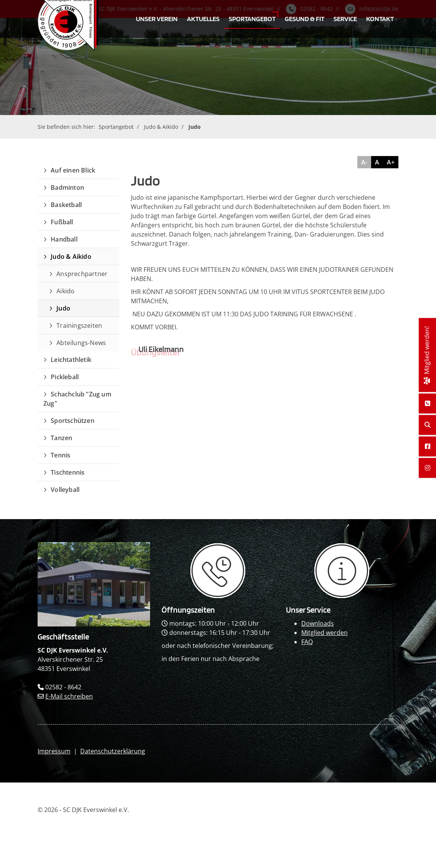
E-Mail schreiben (69, 696)
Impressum (54, 751)
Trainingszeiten (79, 325)
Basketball (66, 205)
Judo (195, 127)
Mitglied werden (325, 633)
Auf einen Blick (73, 170)
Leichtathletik (71, 360)
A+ (391, 162)
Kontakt (380, 18)
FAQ (307, 642)
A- (364, 162)
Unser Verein (157, 18)
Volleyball (65, 490)
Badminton (67, 187)
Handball (64, 239)
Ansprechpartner (82, 274)
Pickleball (65, 377)
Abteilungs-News (81, 343)
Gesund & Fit (305, 18)
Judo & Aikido (161, 127)
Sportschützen (73, 421)
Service (345, 18)
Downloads (318, 623)
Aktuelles (203, 18)
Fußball (62, 222)
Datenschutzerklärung (113, 751)
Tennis (60, 455)
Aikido (65, 291)
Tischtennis (68, 472)
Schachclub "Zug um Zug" (77, 399)
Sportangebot (252, 18)
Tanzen (61, 438)
